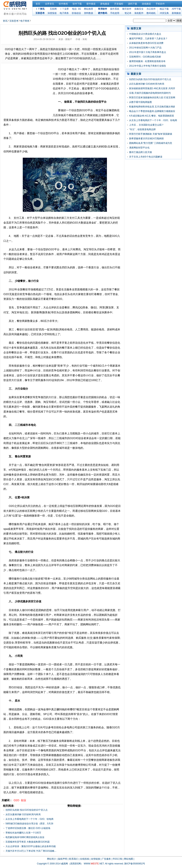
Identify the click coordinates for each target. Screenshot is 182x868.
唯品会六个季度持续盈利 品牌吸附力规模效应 (152, 111)
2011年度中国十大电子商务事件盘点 (148, 52)
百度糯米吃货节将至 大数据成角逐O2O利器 (28, 842)
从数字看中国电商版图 (140, 102)
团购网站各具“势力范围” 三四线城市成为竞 (151, 143)
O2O (16, 800)
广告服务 (106, 859)
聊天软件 (127, 9)
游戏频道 (146, 4)
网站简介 (52, 859)
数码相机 (151, 13)
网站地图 (129, 859)
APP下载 (176, 9)
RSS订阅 (117, 859)
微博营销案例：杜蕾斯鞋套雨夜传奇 (147, 61)
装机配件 (139, 13)
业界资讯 (49, 4)
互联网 (53, 9)
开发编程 (119, 4)
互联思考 (40, 13)
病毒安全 (139, 9)
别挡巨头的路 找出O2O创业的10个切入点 (27, 810)
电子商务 (64, 13)
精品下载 (164, 9)
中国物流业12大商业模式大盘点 (145, 34)
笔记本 (128, 13)
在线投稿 (85, 859)
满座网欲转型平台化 (139, 148)
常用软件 (103, 9)
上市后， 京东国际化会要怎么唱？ (146, 125)
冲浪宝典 (164, 13)
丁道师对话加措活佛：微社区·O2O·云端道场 (28, 828)
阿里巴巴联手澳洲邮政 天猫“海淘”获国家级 (151, 134)
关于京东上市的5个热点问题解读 (146, 157)
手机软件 (160, 4)
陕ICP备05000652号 (135, 864)
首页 (38, 4)
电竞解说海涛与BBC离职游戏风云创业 (25, 837)
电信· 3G (76, 9)
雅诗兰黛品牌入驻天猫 (140, 152)
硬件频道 (91, 4)
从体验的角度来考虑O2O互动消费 (146, 43)
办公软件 (151, 9)
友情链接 (96, 859)
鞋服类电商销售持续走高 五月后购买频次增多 (152, 107)
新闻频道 (176, 13)
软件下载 (77, 4)
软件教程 (63, 4)
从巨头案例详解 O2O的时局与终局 (23, 814)
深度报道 (52, 13)
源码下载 (133, 4)
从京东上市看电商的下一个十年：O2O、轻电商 (153, 120)
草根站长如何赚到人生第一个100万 (23, 833)
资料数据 (89, 13)
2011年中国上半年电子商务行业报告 (148, 66)
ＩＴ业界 (64, 9)
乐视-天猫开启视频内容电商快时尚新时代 (150, 93)
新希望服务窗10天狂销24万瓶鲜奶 (146, 139)
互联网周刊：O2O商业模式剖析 (145, 57)
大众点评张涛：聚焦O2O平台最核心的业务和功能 (31, 846)
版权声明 (63, 859)
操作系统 (115, 9)
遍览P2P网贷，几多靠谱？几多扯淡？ (148, 39)
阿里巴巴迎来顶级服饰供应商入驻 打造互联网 (152, 98)
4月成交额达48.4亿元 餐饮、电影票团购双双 (152, 116)
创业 (24, 800)
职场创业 (76, 13)
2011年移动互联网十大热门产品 (145, 48)
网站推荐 (89, 9)
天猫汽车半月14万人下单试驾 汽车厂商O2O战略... (31, 851)
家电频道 (105, 4)
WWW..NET (94, 864)
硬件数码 (103, 13)
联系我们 (74, 859)
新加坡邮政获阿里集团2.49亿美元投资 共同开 (152, 88)
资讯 (5, 21)
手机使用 (115, 13)
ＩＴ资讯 (40, 9)
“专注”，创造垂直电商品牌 (142, 129)
